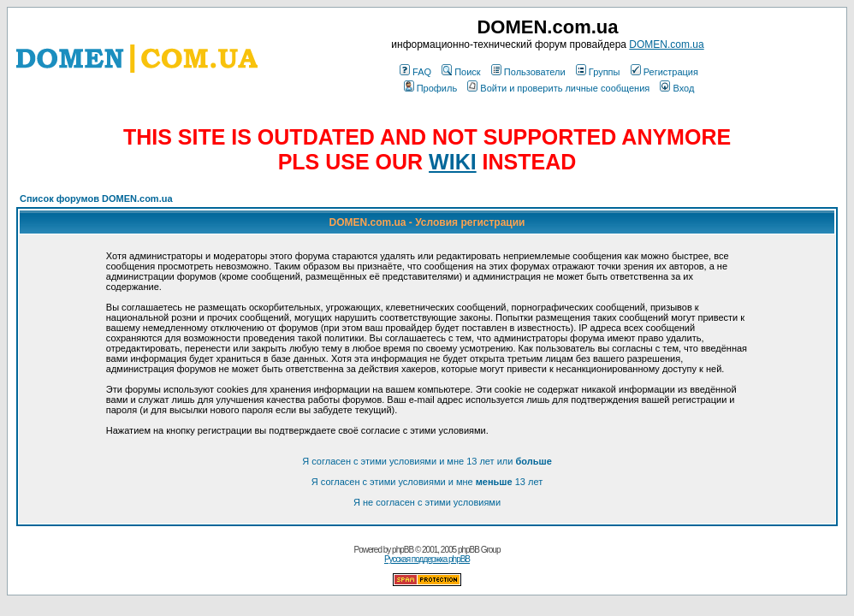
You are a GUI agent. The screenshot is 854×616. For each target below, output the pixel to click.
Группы (598, 72)
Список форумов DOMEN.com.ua (96, 198)
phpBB (403, 550)
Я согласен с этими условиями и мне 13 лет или (427, 461)
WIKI (453, 162)
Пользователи (528, 72)
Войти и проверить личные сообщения (558, 88)
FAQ (415, 72)
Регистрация (664, 72)
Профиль (431, 88)
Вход (677, 88)
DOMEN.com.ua (666, 44)
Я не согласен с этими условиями (427, 502)
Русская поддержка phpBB (427, 559)
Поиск (461, 72)
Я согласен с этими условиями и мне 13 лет (427, 482)
